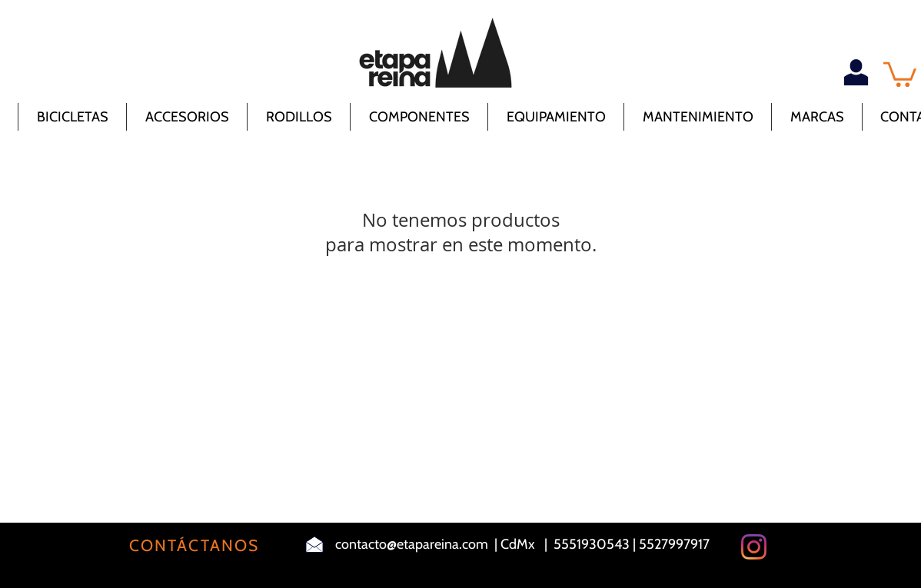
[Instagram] (754, 547)
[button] (900, 73)
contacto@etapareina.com (412, 544)
